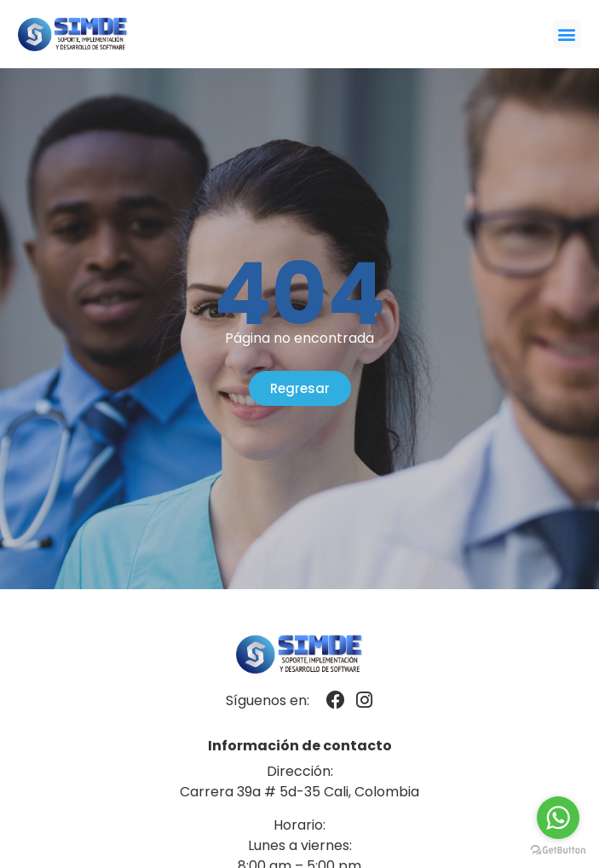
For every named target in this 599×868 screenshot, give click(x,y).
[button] (567, 34)
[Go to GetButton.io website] (558, 851)
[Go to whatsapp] (558, 818)
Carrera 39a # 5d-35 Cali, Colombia (299, 792)
